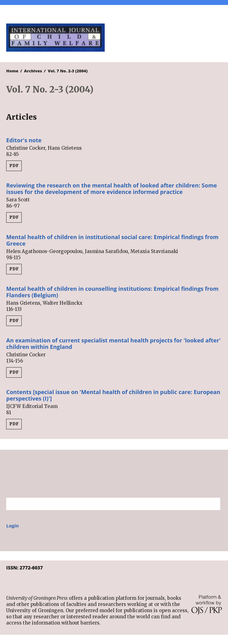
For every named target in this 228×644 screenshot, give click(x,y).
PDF (14, 166)
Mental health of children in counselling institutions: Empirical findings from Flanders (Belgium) (112, 292)
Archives (33, 71)
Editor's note (24, 140)
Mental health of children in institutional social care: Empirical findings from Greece (112, 240)
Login (13, 526)
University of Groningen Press (169, 37)
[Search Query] (105, 504)
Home (12, 71)
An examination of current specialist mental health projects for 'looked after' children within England (113, 343)
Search (213, 504)
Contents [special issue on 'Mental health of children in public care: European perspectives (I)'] (113, 395)
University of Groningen (114, 474)
